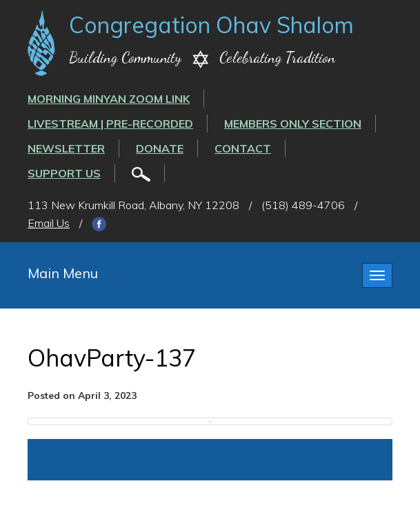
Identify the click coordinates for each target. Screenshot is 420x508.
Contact (243, 148)
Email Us (49, 223)
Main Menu (63, 273)
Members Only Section (293, 124)
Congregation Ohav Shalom (211, 25)
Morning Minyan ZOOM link (109, 99)
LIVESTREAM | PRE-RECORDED (110, 124)
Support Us (64, 173)
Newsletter (66, 148)
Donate (160, 148)
